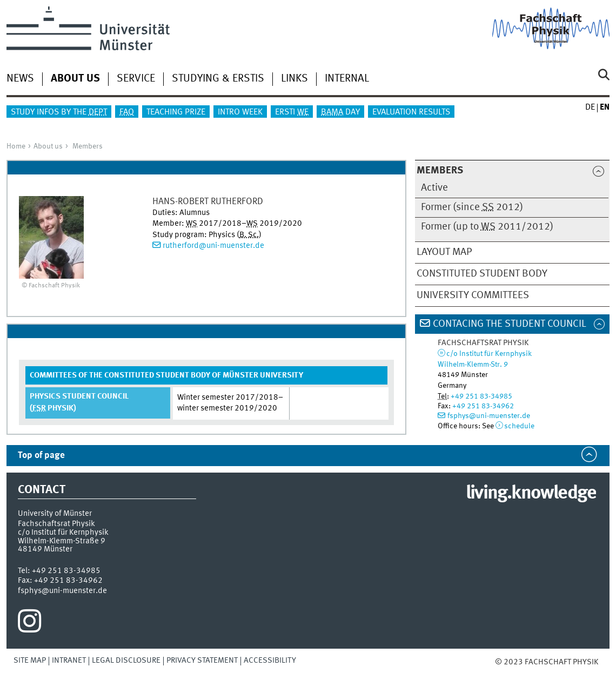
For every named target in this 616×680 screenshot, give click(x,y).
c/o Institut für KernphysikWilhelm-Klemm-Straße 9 (63, 537)
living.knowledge (531, 494)
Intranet (69, 661)
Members (88, 146)
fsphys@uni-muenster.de (489, 416)
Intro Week (240, 112)
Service (136, 79)
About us (48, 146)
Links (294, 79)
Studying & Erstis (218, 79)
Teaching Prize (176, 112)
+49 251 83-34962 (483, 406)
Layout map (444, 252)
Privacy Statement (202, 661)
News (20, 79)
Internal (347, 79)
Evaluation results (411, 112)
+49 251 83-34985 (481, 396)
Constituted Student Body (482, 274)
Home (16, 146)
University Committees (473, 295)
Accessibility (270, 661)
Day (340, 112)
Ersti (292, 112)
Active (434, 188)
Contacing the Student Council (510, 324)
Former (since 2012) (472, 207)
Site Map (30, 661)
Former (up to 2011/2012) (487, 227)
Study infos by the (59, 112)
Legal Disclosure (126, 661)
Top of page (41, 456)
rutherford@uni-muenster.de (213, 246)
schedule (519, 426)
